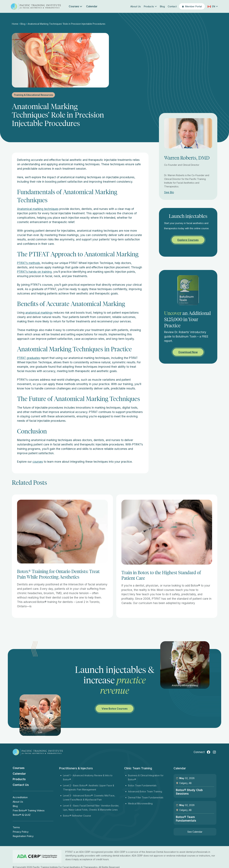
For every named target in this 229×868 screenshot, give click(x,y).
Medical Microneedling (140, 803)
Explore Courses (188, 240)
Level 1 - (68, 775)
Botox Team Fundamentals (142, 785)
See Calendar (195, 832)
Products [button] (150, 6)
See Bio (169, 192)
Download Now (188, 352)
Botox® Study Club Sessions (189, 792)
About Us (136, 6)
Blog (162, 6)
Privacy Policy (21, 832)
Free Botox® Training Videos (29, 810)
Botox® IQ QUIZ (22, 815)
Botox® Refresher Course (77, 816)
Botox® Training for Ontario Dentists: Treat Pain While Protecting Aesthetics (58, 574)
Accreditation (20, 797)
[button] (213, 6)
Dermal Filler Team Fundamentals (146, 797)
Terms (16, 827)
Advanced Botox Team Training (145, 791)
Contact (172, 6)
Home (15, 24)
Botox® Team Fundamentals (186, 819)
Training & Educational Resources (33, 95)
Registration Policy (23, 836)
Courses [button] (75, 6)
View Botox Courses (115, 709)
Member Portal (193, 6)
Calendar (92, 6)
